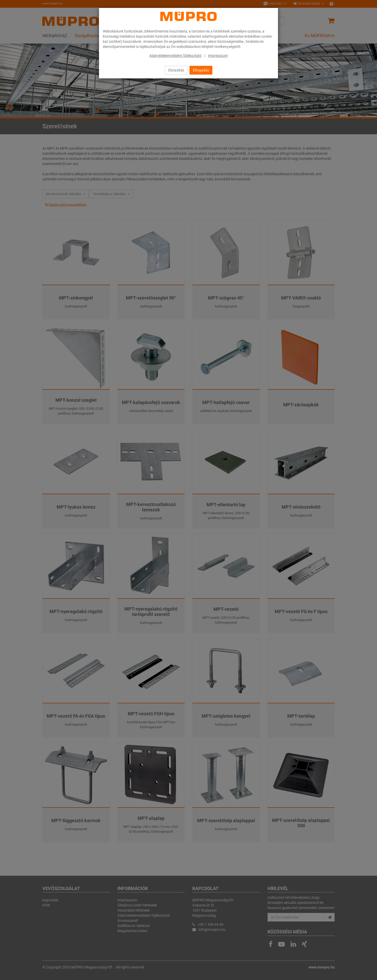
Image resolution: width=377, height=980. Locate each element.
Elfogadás (201, 70)
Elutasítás (176, 70)
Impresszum (218, 56)
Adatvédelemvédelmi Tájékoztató (175, 56)
